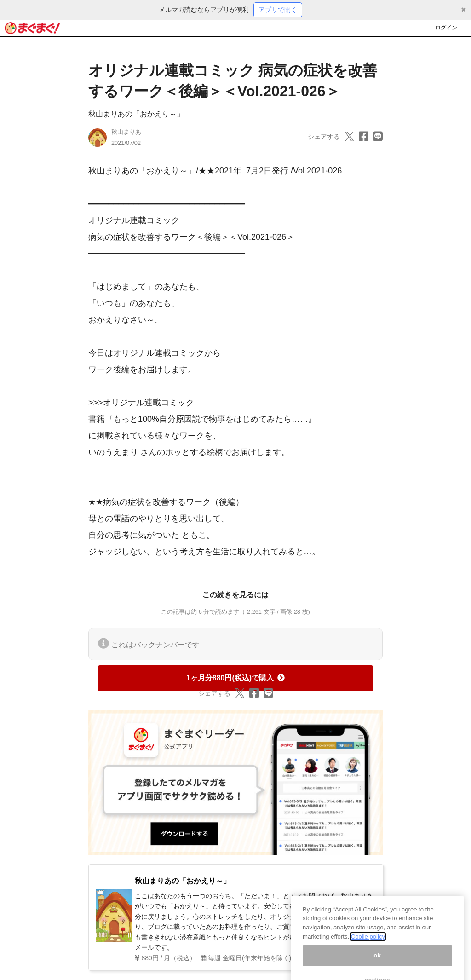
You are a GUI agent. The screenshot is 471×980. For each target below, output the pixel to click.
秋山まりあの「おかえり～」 (136, 114)
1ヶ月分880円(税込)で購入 (235, 678)
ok (377, 963)
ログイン (446, 28)
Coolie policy (368, 943)
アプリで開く (278, 10)
